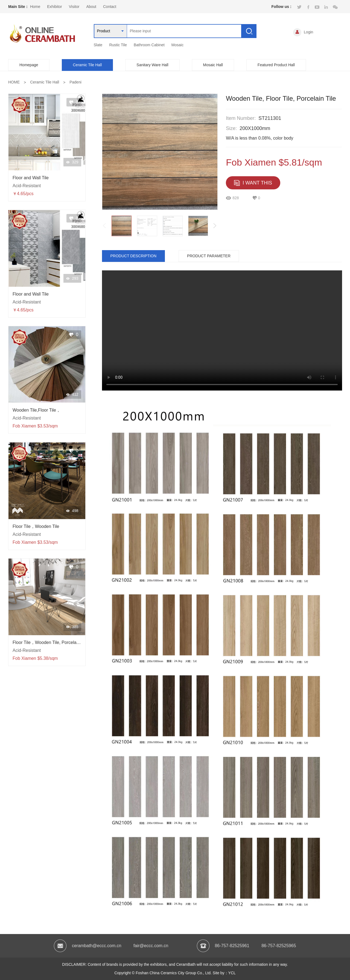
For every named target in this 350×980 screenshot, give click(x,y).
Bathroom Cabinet (149, 45)
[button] (215, 226)
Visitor (74, 7)
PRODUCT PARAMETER (209, 256)
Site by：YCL (224, 973)
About (91, 7)
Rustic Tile (118, 45)
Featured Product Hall (276, 65)
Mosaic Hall (213, 65)
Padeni (75, 82)
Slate (98, 45)
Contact (110, 7)
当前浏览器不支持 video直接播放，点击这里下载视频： (222, 330)
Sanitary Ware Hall (152, 65)
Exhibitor (54, 7)
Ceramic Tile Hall (87, 65)
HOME (14, 82)
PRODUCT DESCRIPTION (134, 256)
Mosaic (177, 45)
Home (35, 7)
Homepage (29, 65)
